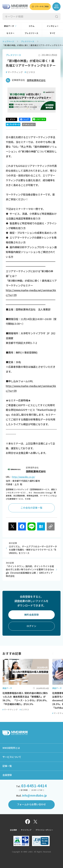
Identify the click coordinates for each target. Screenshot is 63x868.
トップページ (8, 42)
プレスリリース (32, 33)
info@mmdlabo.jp (35, 796)
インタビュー (53, 26)
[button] (58, 654)
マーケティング (14, 72)
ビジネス (30, 72)
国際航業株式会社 (36, 80)
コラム (32, 26)
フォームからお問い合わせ (31, 804)
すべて (53, 33)
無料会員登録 (32, 615)
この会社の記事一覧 (31, 508)
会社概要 (13, 830)
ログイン (31, 626)
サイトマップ (26, 830)
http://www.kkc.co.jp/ (24, 477)
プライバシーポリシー (44, 830)
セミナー (10, 33)
